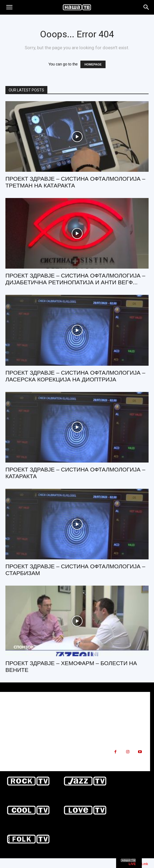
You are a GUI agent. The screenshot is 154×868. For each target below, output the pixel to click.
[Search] (146, 7)
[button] (9, 7)
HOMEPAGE (93, 64)
